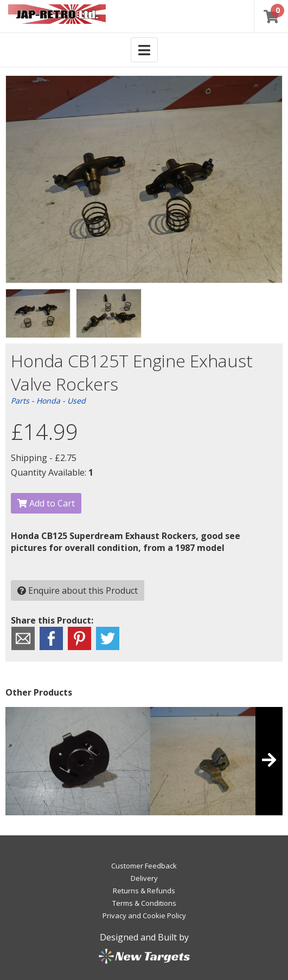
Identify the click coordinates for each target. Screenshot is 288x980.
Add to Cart (46, 503)
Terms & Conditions (144, 903)
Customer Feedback (144, 866)
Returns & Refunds (144, 891)
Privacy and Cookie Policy (144, 916)
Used (76, 401)
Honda (48, 401)
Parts (20, 401)
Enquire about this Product (78, 590)
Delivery (144, 878)
